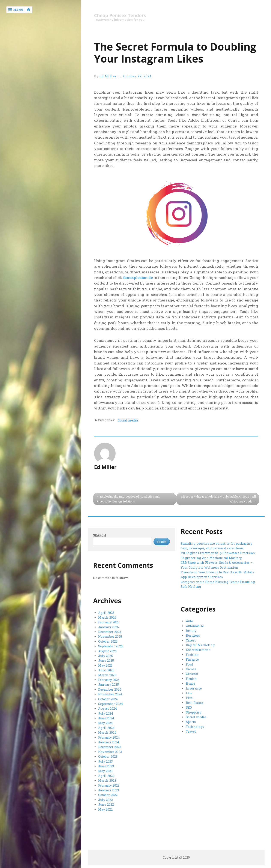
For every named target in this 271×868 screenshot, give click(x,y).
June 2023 (106, 766)
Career (191, 640)
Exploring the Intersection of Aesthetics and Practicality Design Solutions (128, 499)
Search (99, 535)
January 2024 (109, 742)
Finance (192, 659)
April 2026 (106, 613)
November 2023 (110, 752)
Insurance (194, 688)
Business (193, 635)
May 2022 (105, 809)
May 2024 (105, 723)
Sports (191, 722)
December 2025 (110, 632)
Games (191, 669)
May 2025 (105, 665)
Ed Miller (108, 76)
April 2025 (106, 670)
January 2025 (108, 684)
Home (190, 683)
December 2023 (110, 747)
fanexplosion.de (138, 278)
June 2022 (106, 804)
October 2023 (108, 756)
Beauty (191, 631)
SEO (189, 707)
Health (191, 679)
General (192, 674)
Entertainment (198, 650)
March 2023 (107, 780)
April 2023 (106, 776)
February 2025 (109, 680)
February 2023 (109, 785)
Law (189, 693)
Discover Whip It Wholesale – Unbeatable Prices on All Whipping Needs (218, 499)
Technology (195, 727)
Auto (189, 621)
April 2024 (106, 728)
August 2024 (108, 708)
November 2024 (110, 694)
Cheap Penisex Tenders (120, 16)
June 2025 (106, 660)
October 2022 (108, 795)
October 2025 (108, 641)
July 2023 (105, 761)
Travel (191, 731)
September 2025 (110, 646)
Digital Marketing (200, 645)
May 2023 (105, 771)
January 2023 (108, 790)
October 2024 (108, 699)
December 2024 (110, 689)
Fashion (192, 655)
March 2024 (107, 732)
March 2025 (107, 675)
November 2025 (110, 636)
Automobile (195, 626)
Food (189, 664)
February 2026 (109, 622)
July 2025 (105, 656)
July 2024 (106, 713)
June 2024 (106, 718)
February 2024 (109, 737)
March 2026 (107, 617)
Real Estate (194, 703)
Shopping (194, 712)
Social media (128, 420)
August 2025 (107, 651)
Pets (189, 698)
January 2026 (108, 627)
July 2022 (105, 800)
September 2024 (111, 704)
